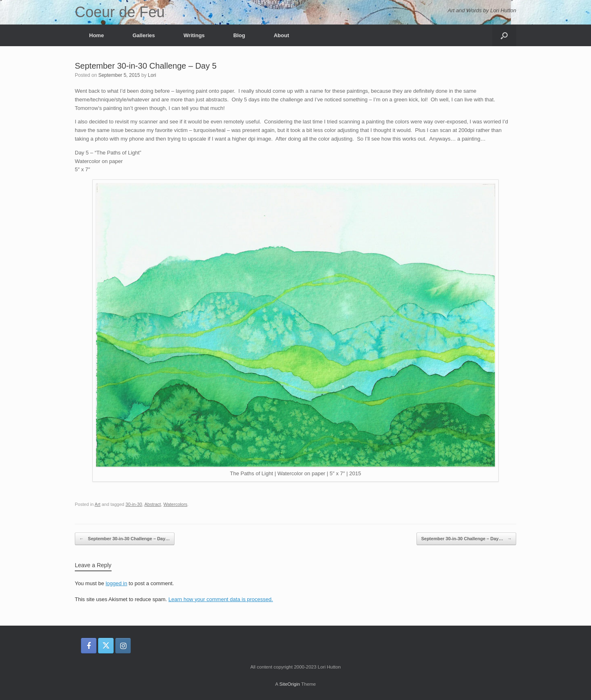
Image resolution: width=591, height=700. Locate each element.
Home (96, 35)
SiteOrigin (290, 684)
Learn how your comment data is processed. (221, 599)
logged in (116, 583)
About (282, 35)
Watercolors (176, 504)
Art (98, 504)
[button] (504, 35)
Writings (194, 35)
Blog (239, 35)
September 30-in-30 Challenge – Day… (125, 539)
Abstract (153, 504)
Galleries (144, 35)
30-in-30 (134, 504)
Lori (152, 75)
